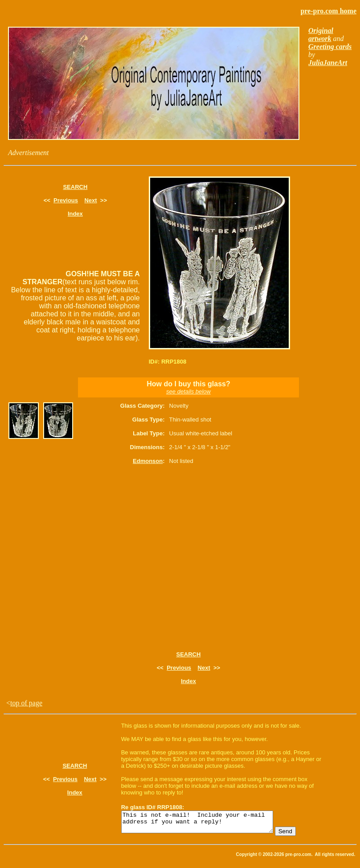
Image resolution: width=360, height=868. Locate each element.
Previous (66, 200)
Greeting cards (330, 47)
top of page (26, 703)
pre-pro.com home (328, 11)
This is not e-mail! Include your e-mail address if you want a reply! (206, 824)
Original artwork (321, 35)
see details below (188, 391)
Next (90, 200)
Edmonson (148, 461)
